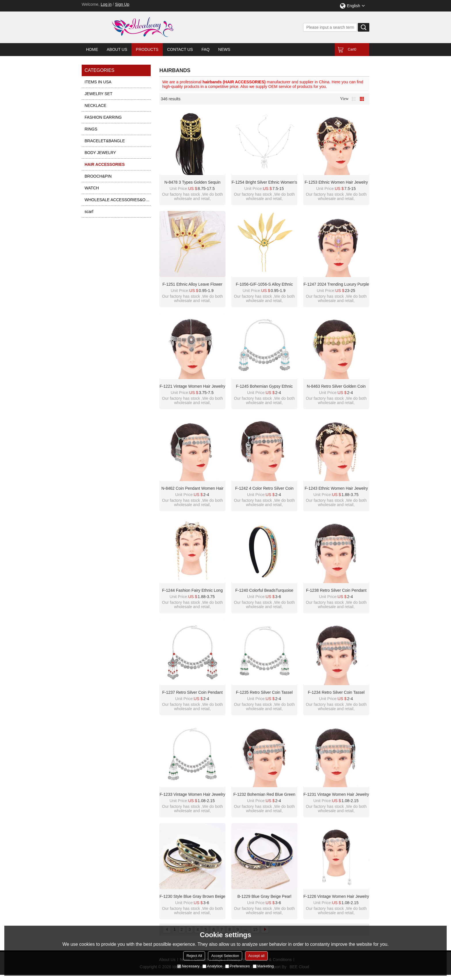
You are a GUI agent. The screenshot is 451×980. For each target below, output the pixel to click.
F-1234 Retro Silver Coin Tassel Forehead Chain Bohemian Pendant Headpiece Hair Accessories (336, 693)
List (354, 99)
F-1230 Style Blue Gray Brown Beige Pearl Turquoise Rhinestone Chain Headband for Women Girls (193, 897)
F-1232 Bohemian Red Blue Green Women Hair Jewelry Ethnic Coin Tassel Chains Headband (264, 795)
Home (92, 49)
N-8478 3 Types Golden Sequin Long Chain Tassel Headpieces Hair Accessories (192, 182)
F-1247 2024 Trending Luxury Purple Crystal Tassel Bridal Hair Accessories (336, 285)
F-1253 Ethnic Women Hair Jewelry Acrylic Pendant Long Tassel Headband (336, 182)
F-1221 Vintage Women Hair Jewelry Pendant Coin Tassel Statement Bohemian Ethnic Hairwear (192, 387)
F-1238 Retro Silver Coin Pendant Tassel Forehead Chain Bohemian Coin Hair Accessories (336, 591)
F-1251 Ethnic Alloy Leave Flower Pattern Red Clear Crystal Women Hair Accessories (192, 285)
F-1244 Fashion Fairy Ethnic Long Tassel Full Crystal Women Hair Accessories (193, 591)
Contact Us (180, 49)
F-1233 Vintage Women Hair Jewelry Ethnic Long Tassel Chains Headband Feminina (192, 795)
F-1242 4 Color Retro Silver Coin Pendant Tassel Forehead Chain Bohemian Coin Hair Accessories (264, 489)
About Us (117, 49)
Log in (106, 4)
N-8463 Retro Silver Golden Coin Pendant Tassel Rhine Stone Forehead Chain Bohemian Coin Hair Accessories (336, 387)
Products (147, 49)
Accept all (256, 956)
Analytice (212, 966)
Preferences (238, 966)
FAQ (206, 49)
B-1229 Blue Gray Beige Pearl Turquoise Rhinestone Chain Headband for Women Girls (264, 897)
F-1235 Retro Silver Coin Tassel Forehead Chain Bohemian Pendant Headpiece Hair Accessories (264, 693)
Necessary (188, 966)
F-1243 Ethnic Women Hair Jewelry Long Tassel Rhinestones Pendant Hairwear (336, 489)
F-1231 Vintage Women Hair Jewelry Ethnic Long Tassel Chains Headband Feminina (336, 795)
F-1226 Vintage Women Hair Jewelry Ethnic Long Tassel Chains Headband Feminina (336, 897)
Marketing (263, 966)
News (224, 49)
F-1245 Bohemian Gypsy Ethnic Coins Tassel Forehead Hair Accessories (264, 387)
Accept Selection (225, 956)
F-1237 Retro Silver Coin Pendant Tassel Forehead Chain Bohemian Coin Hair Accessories (193, 693)
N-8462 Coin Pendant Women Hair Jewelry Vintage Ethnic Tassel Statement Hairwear (192, 489)
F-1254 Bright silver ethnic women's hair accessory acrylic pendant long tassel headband (264, 182)
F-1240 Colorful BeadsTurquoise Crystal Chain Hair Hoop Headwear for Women (264, 591)
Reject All (194, 956)
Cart (352, 49)
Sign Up (122, 4)
